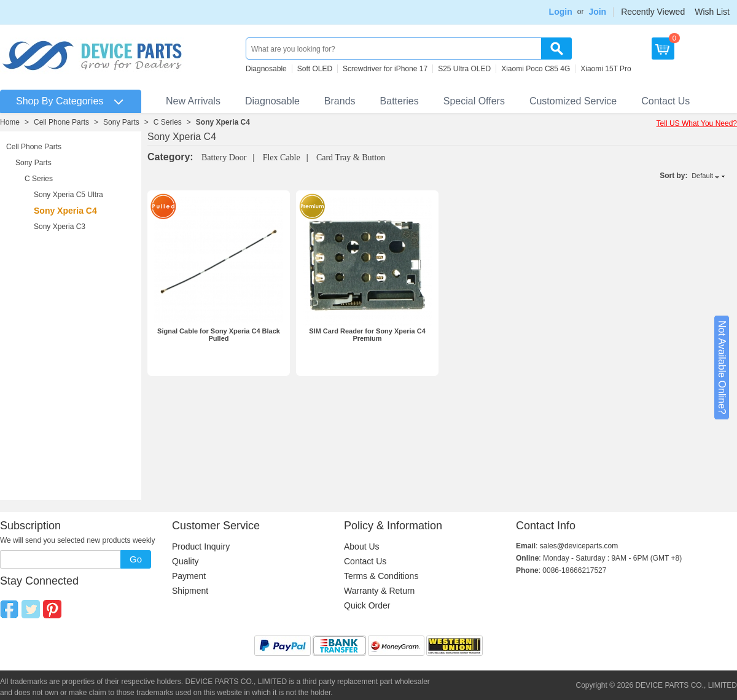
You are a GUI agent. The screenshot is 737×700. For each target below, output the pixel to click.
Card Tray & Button (351, 157)
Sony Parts (121, 122)
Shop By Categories (60, 101)
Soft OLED (315, 69)
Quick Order (367, 605)
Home (10, 122)
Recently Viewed (653, 12)
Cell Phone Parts (61, 122)
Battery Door (224, 157)
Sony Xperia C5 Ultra (68, 195)
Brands (340, 101)
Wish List (712, 12)
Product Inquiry (201, 546)
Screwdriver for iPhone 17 (385, 69)
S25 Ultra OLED (464, 69)
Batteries (400, 101)
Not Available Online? (722, 367)
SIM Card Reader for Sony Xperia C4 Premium (367, 335)
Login (561, 12)
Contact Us (665, 101)
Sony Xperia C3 (60, 227)
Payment (189, 576)
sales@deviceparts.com (579, 546)
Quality (185, 561)
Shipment (190, 591)
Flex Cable (282, 157)
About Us (362, 546)
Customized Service (573, 101)
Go (136, 559)
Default (702, 176)
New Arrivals (193, 101)
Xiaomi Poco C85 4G (536, 69)
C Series (168, 122)
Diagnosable (266, 69)
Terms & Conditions (381, 576)
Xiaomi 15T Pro (606, 69)
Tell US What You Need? (697, 123)
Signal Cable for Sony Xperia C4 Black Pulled (219, 335)
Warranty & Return (379, 591)
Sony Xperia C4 (223, 122)
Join (597, 12)
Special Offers (474, 101)
